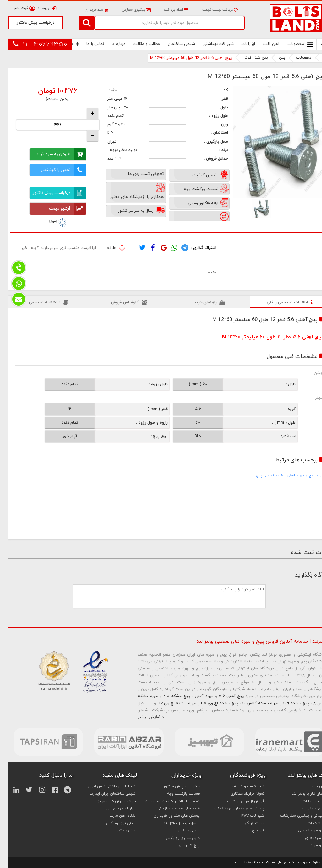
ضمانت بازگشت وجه (175, 794)
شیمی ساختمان (173, 44)
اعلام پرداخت (168, 10)
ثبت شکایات (310, 823)
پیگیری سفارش (128, 10)
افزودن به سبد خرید (53, 154)
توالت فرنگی (246, 823)
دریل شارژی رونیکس (175, 838)
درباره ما (110, 44)
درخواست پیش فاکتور (27, 23)
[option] (272, 142)
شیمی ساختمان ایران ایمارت (104, 794)
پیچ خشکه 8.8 (168, 696)
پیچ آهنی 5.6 (223, 696)
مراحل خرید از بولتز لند (173, 823)
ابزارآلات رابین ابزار (112, 809)
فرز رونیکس (117, 831)
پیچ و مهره (311, 845)
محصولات (292, 44)
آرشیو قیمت (59, 209)
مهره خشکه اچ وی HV (169, 703)
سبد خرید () (88, 10)
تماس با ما (87, 44)
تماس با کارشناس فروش (55, 170)
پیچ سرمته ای (309, 838)
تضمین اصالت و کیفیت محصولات (164, 801)
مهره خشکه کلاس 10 (252, 703)
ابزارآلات (240, 44)
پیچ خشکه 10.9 (288, 703)
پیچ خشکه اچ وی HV (211, 703)
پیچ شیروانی (181, 845)
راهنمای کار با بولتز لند (302, 794)
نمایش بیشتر (141, 717)
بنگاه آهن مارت (114, 816)
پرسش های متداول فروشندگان (231, 809)
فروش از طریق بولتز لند (237, 801)
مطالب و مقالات (138, 44)
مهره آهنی (196, 696)
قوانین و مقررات (307, 809)
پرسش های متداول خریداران (169, 816)
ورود (41, 8)
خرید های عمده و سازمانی (170, 809)
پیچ (274, 58)
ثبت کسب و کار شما (239, 786)
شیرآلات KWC (244, 816)
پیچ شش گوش (247, 58)
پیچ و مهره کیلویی (305, 831)
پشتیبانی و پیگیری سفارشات (296, 816)
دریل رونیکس (180, 831)
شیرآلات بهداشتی (210, 44)
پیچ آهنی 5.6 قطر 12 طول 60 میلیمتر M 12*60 (183, 58)
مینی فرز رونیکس (113, 823)
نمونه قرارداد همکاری (239, 794)
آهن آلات (263, 44)
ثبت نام (17, 8)
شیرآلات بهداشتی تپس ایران (104, 786)
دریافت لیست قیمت (212, 10)
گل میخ (250, 831)
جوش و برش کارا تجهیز (108, 801)
